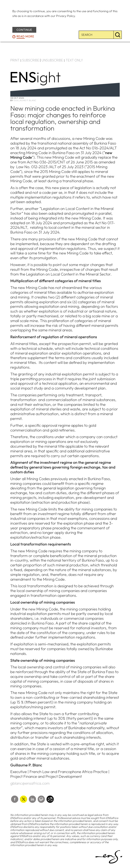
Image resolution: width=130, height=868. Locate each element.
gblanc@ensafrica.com (30, 783)
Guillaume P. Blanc (25, 100)
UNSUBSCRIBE (52, 60)
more (25, 37)
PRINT (15, 60)
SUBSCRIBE (31, 60)
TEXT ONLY (74, 60)
